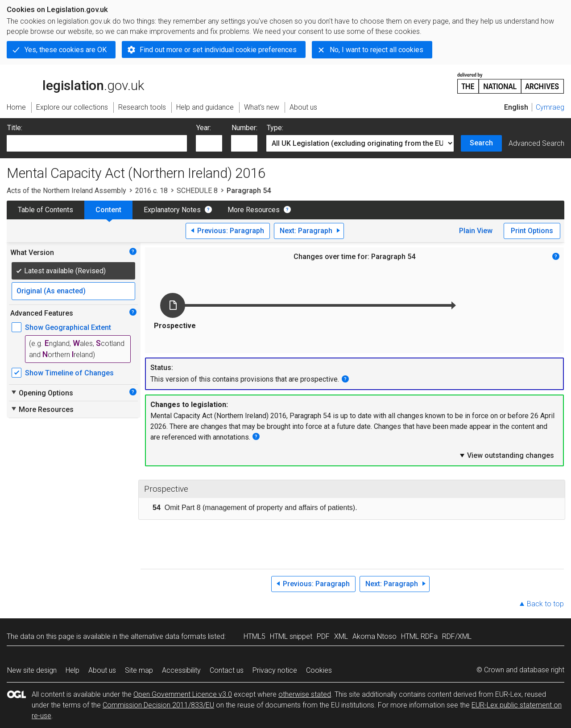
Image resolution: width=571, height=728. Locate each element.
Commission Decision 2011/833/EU (158, 705)
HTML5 (254, 636)
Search (481, 143)
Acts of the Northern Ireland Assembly (66, 191)
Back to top (545, 604)
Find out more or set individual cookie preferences (218, 50)
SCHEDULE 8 (197, 191)
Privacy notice (275, 670)
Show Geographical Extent (68, 327)
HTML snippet (291, 636)
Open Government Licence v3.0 (183, 694)
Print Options (532, 231)
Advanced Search (536, 143)
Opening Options (42, 393)
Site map (139, 670)
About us (102, 670)
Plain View (476, 231)
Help (72, 670)
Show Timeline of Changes (69, 373)
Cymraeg (550, 107)
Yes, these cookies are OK (66, 50)
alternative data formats (168, 636)
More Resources (254, 210)
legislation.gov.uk (75, 82)
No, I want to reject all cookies (377, 50)
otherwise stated (305, 694)
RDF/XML (457, 636)
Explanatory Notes (172, 210)
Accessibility (181, 670)
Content (108, 210)
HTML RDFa (419, 636)
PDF (323, 636)
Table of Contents (46, 210)
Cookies (319, 670)
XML (341, 636)
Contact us (227, 670)
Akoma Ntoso (374, 636)
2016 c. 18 (151, 191)
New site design (32, 670)
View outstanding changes (506, 455)
